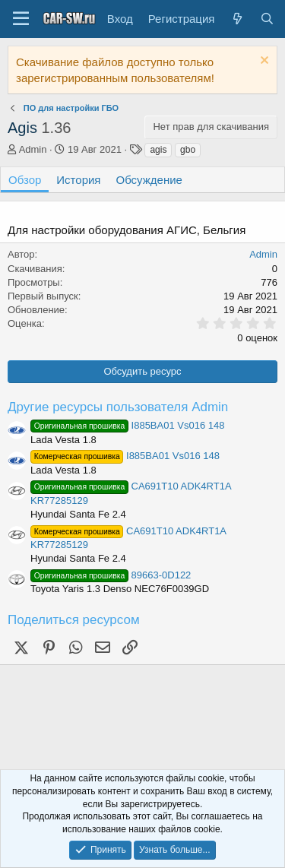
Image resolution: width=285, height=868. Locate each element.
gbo (188, 150)
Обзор (25, 180)
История (78, 180)
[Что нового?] (237, 19)
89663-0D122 (111, 575)
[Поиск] (267, 19)
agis (158, 150)
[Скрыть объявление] (263, 62)
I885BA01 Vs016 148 (127, 425)
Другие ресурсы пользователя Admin (118, 407)
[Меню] (21, 19)
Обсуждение (149, 180)
